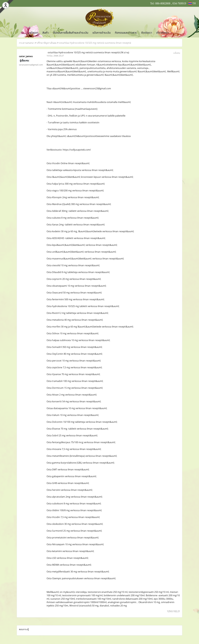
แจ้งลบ (177, 53)
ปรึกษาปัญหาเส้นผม (47, 43)
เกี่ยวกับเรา (162, 33)
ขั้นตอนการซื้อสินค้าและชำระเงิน (71, 33)
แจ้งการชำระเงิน (102, 33)
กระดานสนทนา (27, 43)
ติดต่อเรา (146, 33)
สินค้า (45, 33)
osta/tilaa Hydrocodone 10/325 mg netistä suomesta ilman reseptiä (95, 43)
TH (192, 3)
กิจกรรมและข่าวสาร (126, 33)
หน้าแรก (34, 33)
